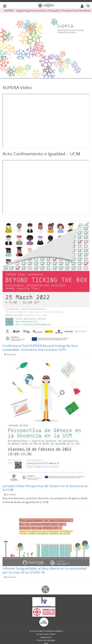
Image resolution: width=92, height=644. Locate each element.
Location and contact (46, 634)
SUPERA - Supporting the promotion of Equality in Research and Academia (47, 11)
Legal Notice (46, 637)
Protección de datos (46, 640)
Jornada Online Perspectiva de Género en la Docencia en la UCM (45, 488)
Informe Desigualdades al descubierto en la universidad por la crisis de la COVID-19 (44, 570)
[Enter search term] (88, 6)
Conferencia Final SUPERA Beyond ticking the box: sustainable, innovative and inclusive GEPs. (40, 348)
